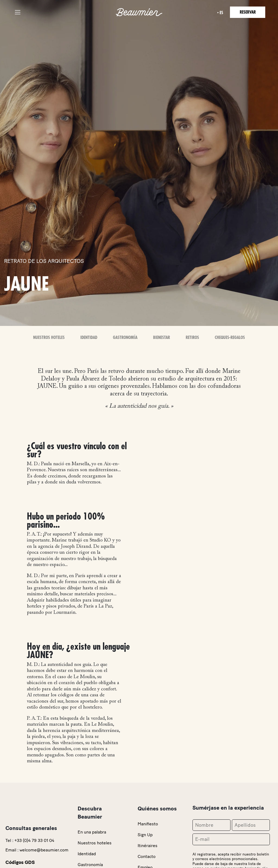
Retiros (192, 338)
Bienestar (162, 338)
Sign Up (145, 835)
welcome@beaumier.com (44, 850)
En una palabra (92, 832)
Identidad (89, 338)
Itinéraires (148, 846)
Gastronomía (125, 338)
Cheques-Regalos (230, 338)
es (221, 13)
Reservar (248, 12)
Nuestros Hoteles (49, 338)
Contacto (147, 856)
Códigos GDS (20, 862)
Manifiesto (148, 824)
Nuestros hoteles (95, 843)
